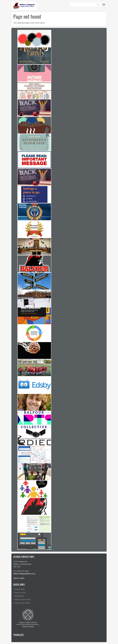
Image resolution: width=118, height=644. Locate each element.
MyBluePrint (19, 596)
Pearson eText (20, 593)
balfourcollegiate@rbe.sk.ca (24, 574)
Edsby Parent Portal (23, 600)
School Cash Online (22, 603)
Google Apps (20, 589)
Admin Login (19, 578)
